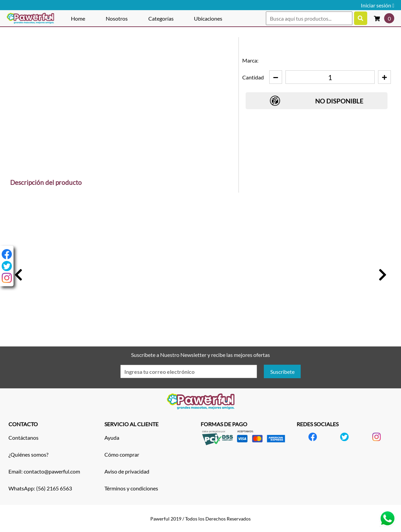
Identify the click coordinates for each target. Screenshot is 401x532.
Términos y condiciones (131, 488)
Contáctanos (23, 438)
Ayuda (112, 438)
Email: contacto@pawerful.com (44, 471)
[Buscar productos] (361, 18)
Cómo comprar (122, 454)
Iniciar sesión (378, 5)
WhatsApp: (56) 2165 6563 (40, 488)
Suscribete (282, 372)
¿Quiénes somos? (28, 454)
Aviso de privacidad (127, 471)
